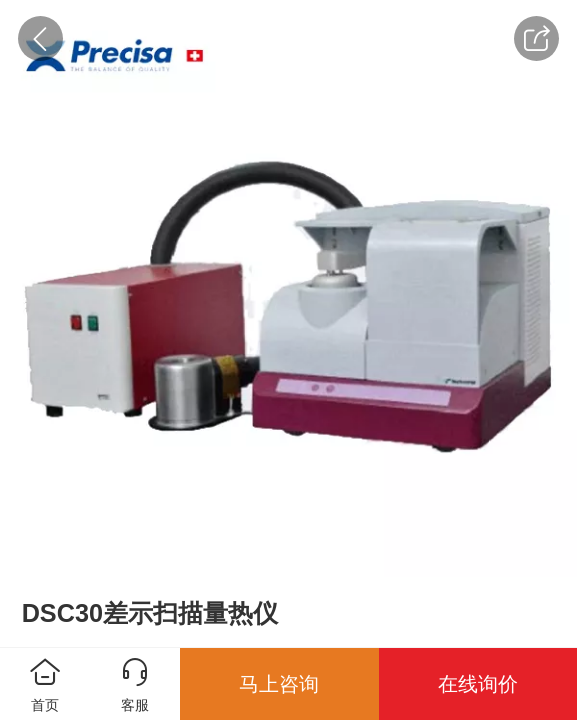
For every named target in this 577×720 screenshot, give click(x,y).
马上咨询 (279, 684)
